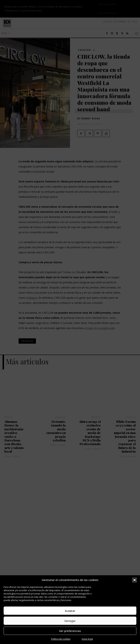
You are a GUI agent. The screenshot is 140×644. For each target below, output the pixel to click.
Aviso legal (87, 639)
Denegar (70, 621)
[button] (135, 580)
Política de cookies (61, 639)
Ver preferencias (70, 631)
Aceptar (70, 611)
